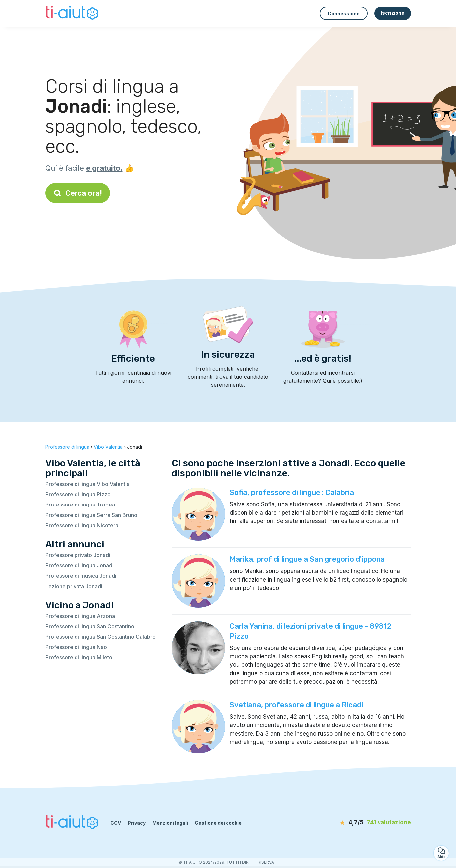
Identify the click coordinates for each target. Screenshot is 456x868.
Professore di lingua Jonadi (79, 565)
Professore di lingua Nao (76, 647)
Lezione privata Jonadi (74, 586)
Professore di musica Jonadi (81, 576)
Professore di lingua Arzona (80, 616)
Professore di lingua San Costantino (90, 626)
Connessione (344, 13)
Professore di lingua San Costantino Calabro (100, 637)
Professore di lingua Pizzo (78, 494)
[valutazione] (373, 823)
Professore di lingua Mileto (79, 657)
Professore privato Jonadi (78, 555)
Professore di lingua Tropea (80, 505)
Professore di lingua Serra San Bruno (91, 515)
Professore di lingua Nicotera (82, 525)
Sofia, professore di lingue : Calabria (292, 492)
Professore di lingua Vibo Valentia (87, 484)
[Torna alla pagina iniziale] (73, 13)
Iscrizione (393, 13)
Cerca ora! (78, 193)
